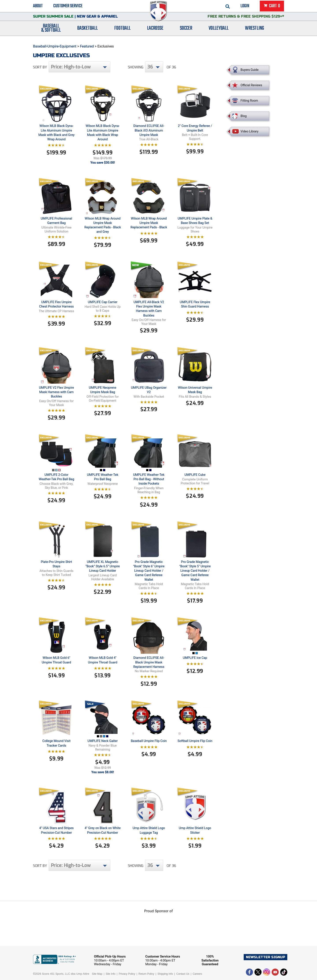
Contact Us (183, 974)
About (38, 7)
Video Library (250, 131)
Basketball (88, 31)
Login (245, 7)
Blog (244, 116)
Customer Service (68, 7)
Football (122, 31)
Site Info (111, 974)
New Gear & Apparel (97, 19)
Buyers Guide (250, 70)
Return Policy (146, 974)
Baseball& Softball (51, 31)
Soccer (186, 31)
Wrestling (254, 31)
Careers (197, 974)
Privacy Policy (127, 974)
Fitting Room (249, 101)
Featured (87, 46)
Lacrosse (155, 31)
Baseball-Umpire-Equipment (55, 46)
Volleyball (219, 31)
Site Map (97, 974)
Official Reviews (251, 85)
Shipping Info (165, 974)
